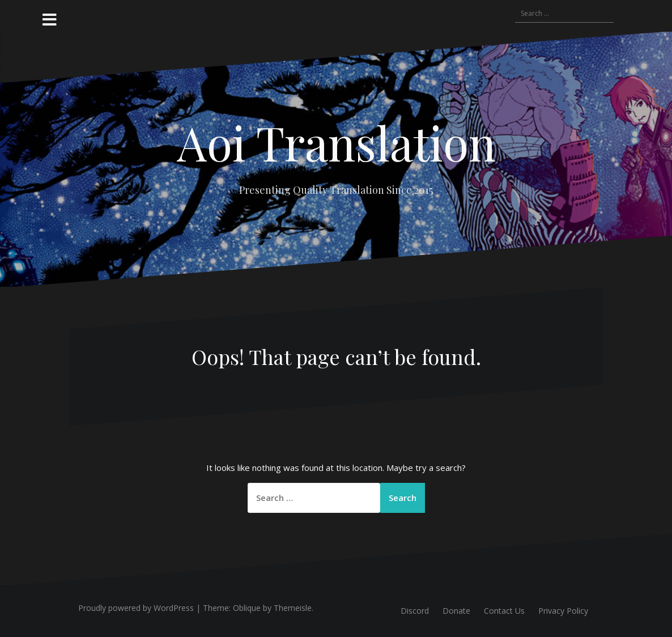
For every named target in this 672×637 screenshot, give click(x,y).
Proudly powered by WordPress (136, 608)
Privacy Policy (563, 611)
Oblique (247, 608)
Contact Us (504, 611)
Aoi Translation (336, 142)
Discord (415, 611)
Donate (456, 611)
